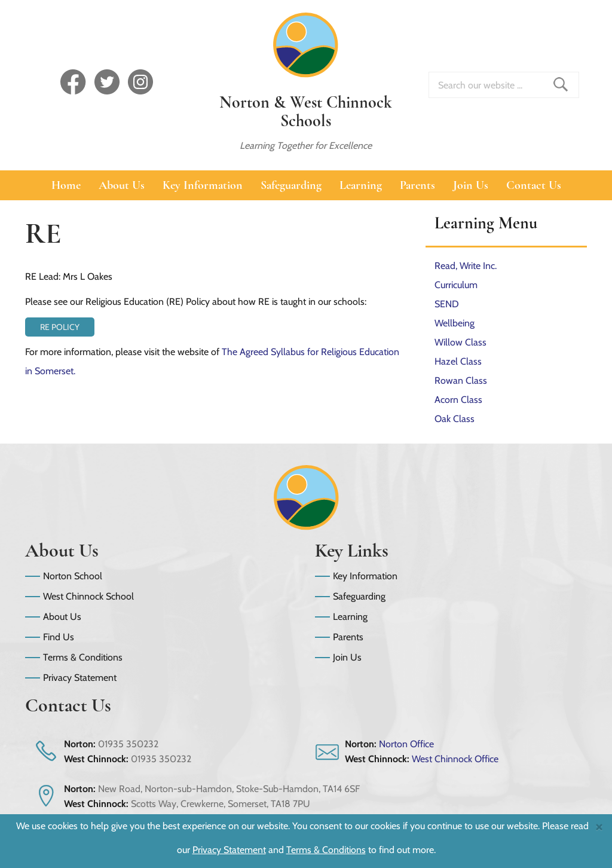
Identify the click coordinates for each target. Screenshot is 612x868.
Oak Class (455, 419)
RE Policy (60, 327)
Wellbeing (455, 323)
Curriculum (456, 285)
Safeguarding (291, 185)
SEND (447, 304)
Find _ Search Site (561, 84)
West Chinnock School (88, 596)
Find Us (59, 637)
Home (66, 185)
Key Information (203, 185)
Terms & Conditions (83, 657)
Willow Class (460, 342)
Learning (361, 185)
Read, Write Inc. (466, 266)
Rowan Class (461, 380)
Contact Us (534, 185)
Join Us (471, 185)
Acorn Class (458, 400)
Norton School (73, 576)
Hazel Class (458, 361)
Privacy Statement (80, 678)
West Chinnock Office (455, 759)
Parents (417, 185)
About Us (122, 185)
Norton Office (406, 744)
